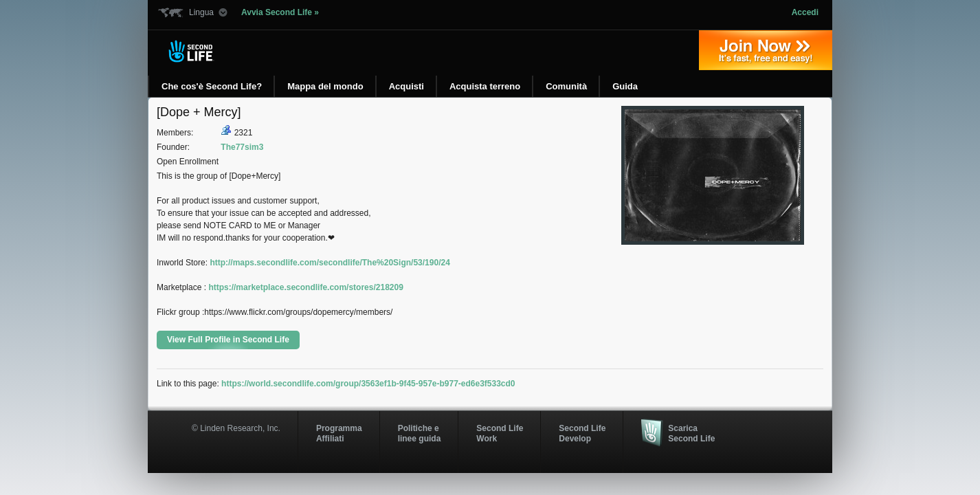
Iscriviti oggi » (766, 50)
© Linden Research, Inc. (236, 428)
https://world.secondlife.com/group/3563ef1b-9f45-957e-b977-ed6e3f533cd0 (368, 384)
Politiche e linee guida (420, 433)
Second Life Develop (582, 433)
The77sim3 (242, 147)
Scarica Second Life (691, 433)
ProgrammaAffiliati (339, 433)
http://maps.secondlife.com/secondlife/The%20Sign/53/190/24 (330, 263)
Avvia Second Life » (280, 12)
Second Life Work (500, 433)
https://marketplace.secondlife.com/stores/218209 (305, 287)
